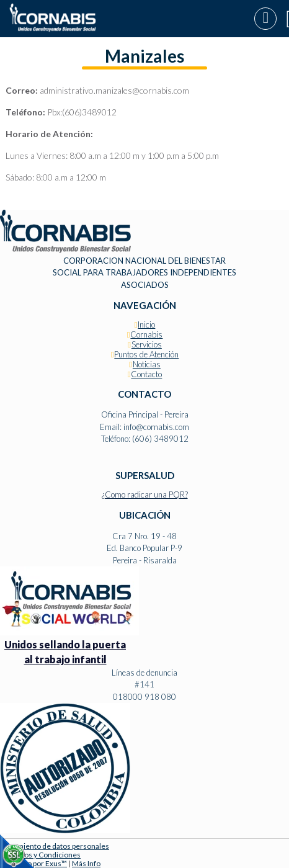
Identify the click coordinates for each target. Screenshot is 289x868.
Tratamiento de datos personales (55, 846)
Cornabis (146, 334)
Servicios (147, 344)
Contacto (146, 374)
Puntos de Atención (146, 354)
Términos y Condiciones (40, 855)
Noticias (147, 364)
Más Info (86, 863)
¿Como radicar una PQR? (145, 494)
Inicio (146, 324)
